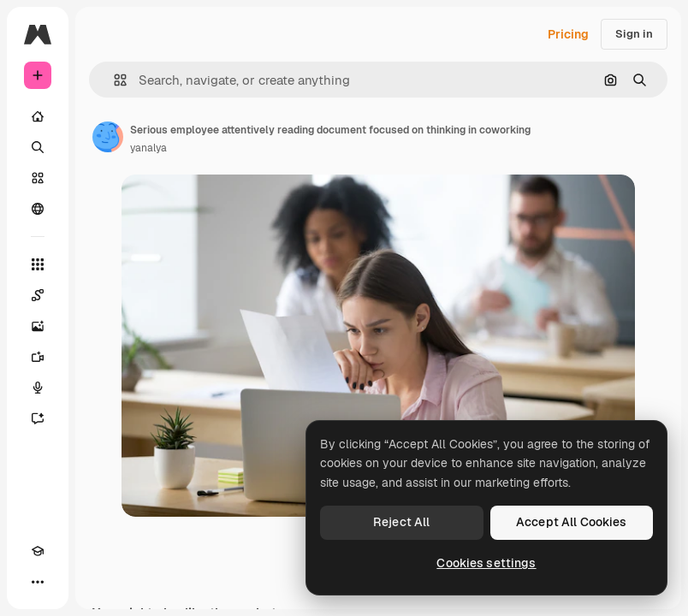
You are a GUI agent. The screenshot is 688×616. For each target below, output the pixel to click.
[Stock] (38, 178)
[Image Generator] (38, 326)
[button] (113, 80)
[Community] (38, 209)
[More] (38, 582)
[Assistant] (38, 418)
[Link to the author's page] (108, 137)
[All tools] (38, 264)
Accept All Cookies (572, 522)
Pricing (568, 34)
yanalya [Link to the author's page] (148, 148)
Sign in (634, 34)
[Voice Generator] (38, 388)
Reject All (401, 522)
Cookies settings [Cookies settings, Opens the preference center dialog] (486, 563)
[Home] (38, 116)
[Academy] (38, 551)
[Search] (38, 147)
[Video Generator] (38, 357)
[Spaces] (38, 295)
